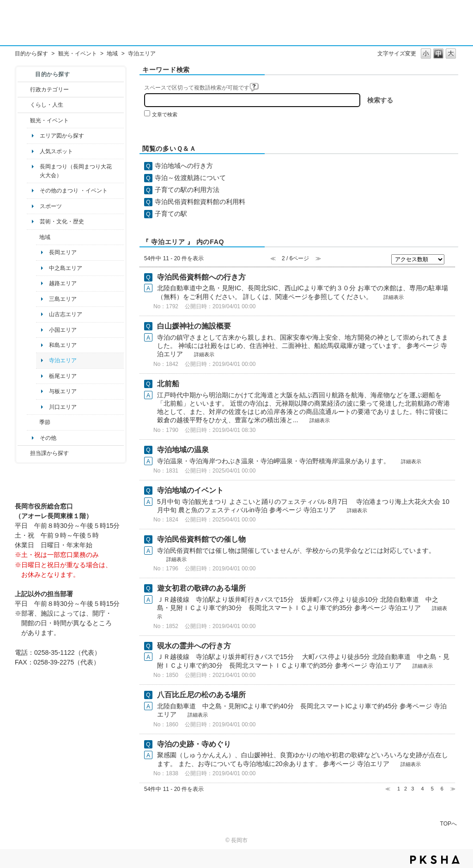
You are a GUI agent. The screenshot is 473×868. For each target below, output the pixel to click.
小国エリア (63, 330)
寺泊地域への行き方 (184, 166)
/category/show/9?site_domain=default (24, 453)
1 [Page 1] (399, 789)
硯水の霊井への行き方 (194, 646)
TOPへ (449, 823)
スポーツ (51, 206)
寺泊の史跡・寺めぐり (194, 744)
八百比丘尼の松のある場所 (201, 695)
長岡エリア (63, 252)
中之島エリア (66, 268)
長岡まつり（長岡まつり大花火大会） (76, 171)
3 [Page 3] (412, 789)
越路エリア (63, 283)
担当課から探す (49, 453)
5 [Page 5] (432, 789)
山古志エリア (66, 314)
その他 (48, 438)
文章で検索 (165, 114)
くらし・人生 (47, 105)
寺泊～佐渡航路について (190, 178)
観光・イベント (78, 54)
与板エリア (63, 391)
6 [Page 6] (442, 789)
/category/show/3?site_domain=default (24, 90)
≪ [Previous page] (388, 789)
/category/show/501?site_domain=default (33, 422)
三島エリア (63, 299)
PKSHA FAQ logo (435, 860)
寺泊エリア (63, 360)
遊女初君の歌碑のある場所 (201, 588)
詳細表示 (394, 297)
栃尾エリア (63, 376)
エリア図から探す (62, 136)
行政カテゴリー (49, 90)
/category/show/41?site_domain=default (33, 237)
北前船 (168, 384)
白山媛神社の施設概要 (194, 326)
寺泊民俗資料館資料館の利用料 (200, 202)
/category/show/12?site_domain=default (24, 105)
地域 (112, 54)
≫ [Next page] (453, 789)
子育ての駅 (171, 214)
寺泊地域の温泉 (183, 450)
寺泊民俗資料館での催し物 (201, 539)
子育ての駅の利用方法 (187, 190)
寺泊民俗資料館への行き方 (201, 277)
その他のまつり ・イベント (74, 191)
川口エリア (63, 407)
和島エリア (63, 345)
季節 (45, 422)
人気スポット (56, 151)
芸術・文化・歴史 (62, 221)
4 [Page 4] (422, 789)
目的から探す (31, 54)
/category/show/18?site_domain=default (24, 120)
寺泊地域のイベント (190, 490)
